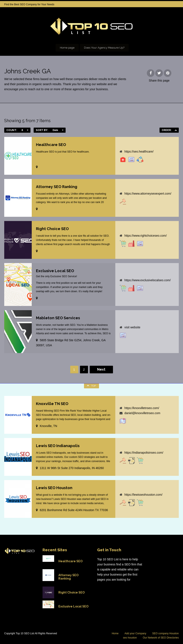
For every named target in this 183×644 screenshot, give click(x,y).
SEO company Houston (166, 633)
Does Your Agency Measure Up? (104, 48)
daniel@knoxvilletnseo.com (142, 413)
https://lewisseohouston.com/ (143, 495)
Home (115, 633)
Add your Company (136, 633)
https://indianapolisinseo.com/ (144, 453)
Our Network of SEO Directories (161, 638)
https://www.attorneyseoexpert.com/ (148, 194)
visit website (132, 327)
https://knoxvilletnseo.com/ (142, 408)
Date (55, 130)
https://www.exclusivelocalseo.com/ (148, 280)
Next (101, 369)
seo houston (130, 638)
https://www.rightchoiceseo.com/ (146, 236)
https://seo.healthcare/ (139, 151)
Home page (67, 48)
